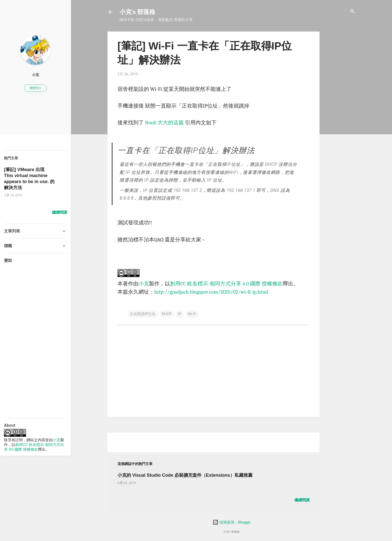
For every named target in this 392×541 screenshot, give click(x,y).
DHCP (167, 314)
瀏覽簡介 (35, 88)
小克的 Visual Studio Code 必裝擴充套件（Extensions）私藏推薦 (185, 475)
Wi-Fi (192, 314)
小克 (144, 284)
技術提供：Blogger (232, 522)
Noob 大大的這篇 (164, 123)
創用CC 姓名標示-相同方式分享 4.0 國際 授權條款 (226, 284)
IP (180, 314)
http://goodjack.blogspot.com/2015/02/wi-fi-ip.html (211, 292)
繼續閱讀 (302, 500)
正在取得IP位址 (143, 314)
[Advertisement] (339, 107)
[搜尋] (352, 12)
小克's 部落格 (137, 12)
